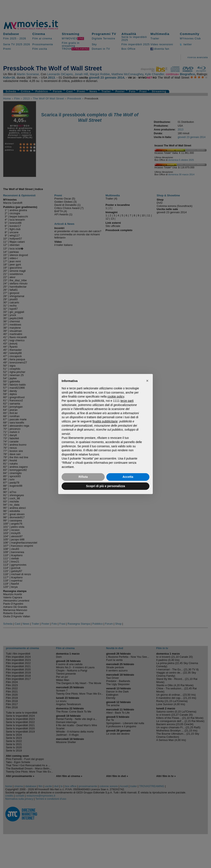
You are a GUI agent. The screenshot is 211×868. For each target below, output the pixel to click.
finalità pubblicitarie (105, 421)
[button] (147, 381)
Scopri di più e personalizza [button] (105, 486)
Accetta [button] (128, 477)
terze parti (127, 401)
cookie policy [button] (116, 396)
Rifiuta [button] (83, 477)
